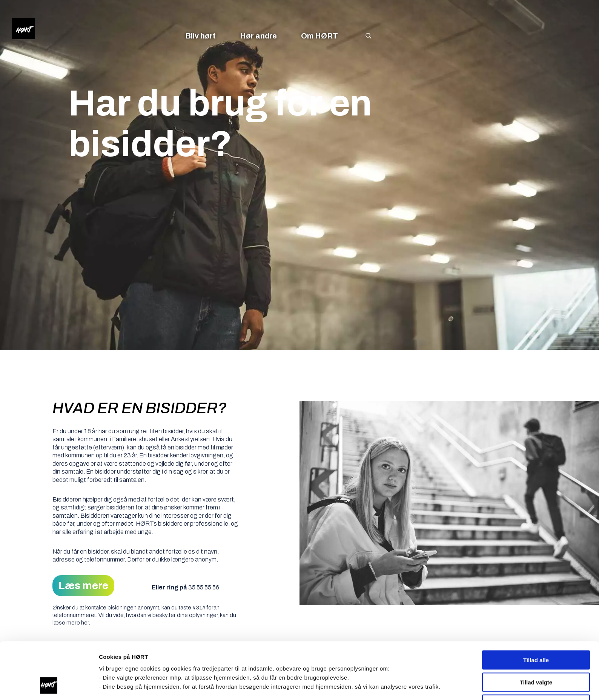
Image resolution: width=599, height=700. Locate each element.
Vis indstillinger (399, 685)
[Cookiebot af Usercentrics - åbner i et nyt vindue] (49, 685)
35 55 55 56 (204, 587)
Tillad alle (536, 607)
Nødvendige (536, 651)
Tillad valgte (536, 629)
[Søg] (373, 36)
